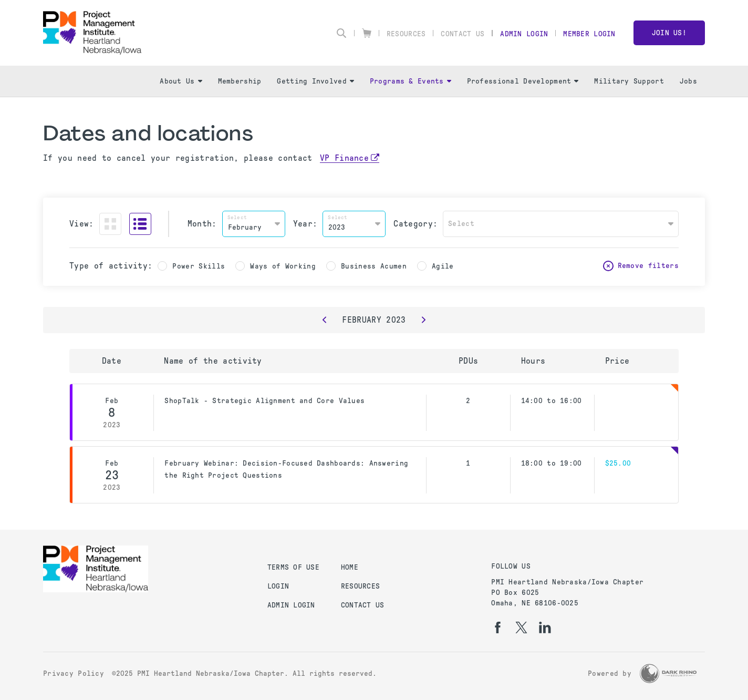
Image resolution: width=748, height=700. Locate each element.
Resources (406, 34)
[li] (545, 627)
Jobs (688, 81)
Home (350, 567)
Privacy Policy (74, 673)
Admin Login (524, 34)
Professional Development (523, 81)
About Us (181, 81)
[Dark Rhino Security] (668, 673)
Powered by (610, 673)
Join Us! (669, 33)
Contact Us (463, 34)
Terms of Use (293, 567)
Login (278, 586)
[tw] (521, 627)
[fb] (498, 627)
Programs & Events (411, 81)
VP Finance (344, 158)
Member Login (589, 34)
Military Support (629, 81)
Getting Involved (315, 81)
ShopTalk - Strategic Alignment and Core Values (264, 401)
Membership (240, 81)
